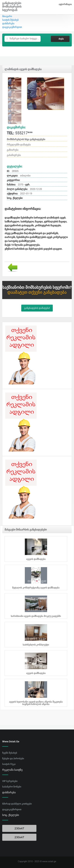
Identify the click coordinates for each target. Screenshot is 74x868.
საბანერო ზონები (12, 787)
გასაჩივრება (14, 155)
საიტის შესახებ (10, 20)
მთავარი (7, 16)
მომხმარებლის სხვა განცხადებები (26, 139)
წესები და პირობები (13, 759)
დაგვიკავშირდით (12, 27)
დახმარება (8, 23)
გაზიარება (13, 150)
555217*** (20, 133)
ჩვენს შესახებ (10, 753)
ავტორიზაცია (64, 4)
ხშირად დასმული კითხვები (17, 804)
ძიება (60, 39)
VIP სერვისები (10, 781)
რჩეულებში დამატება (19, 145)
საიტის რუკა (9, 764)
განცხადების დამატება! (37, 308)
